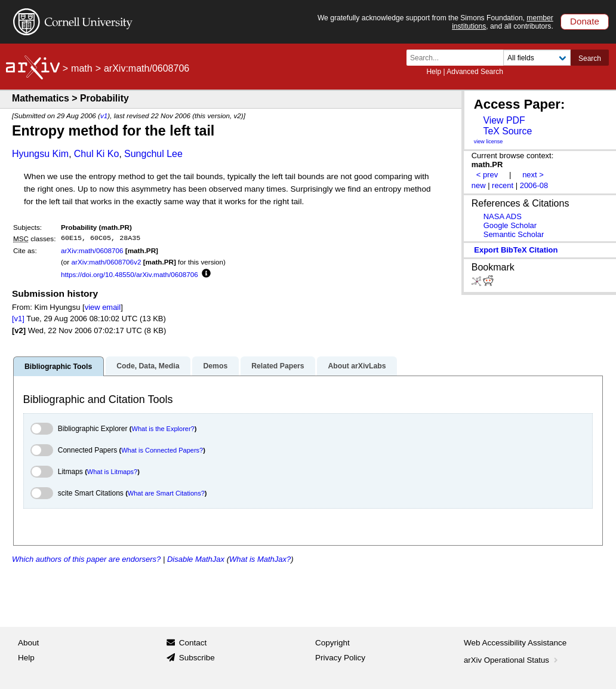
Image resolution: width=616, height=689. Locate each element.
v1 (104, 116)
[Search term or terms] (458, 58)
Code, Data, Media (148, 366)
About (28, 643)
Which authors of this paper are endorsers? (86, 559)
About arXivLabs (357, 366)
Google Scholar (510, 225)
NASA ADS (503, 216)
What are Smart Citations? (166, 493)
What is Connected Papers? (162, 450)
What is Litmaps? (112, 472)
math (82, 68)
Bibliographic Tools (58, 367)
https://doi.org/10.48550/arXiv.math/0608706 (130, 274)
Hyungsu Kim (40, 154)
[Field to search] (537, 58)
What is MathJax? (260, 559)
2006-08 (534, 185)
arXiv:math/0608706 (92, 250)
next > (533, 175)
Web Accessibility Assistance (515, 643)
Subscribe (197, 658)
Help (434, 72)
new (479, 185)
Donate (585, 21)
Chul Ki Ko (97, 154)
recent (503, 185)
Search (590, 59)
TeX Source (507, 131)
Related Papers (278, 366)
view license (489, 142)
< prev (487, 175)
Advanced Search (475, 72)
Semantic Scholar (514, 234)
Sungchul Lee (153, 154)
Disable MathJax (196, 559)
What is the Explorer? (163, 429)
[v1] (18, 319)
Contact (193, 643)
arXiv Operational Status (512, 660)
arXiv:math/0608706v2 (106, 262)
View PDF (504, 120)
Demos (215, 366)
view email (103, 307)
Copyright (332, 643)
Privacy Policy (340, 658)
